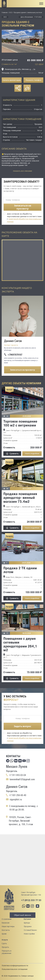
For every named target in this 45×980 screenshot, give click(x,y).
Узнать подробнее (32, 454)
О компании (7, 919)
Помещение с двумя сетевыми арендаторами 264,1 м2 (20, 644)
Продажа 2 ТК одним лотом (20, 570)
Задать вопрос (22, 726)
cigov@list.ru (16, 799)
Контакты (6, 930)
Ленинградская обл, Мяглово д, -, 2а (18, 69)
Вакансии (6, 923)
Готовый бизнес (30, 930)
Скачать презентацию (12, 80)
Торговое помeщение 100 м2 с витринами (20, 423)
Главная (5, 12)
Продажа (28, 926)
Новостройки (29, 934)
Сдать (4, 943)
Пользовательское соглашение (15, 969)
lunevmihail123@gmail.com (22, 779)
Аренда (27, 923)
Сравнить (14, 454)
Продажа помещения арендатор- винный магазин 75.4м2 (20, 498)
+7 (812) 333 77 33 (31, 900)
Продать (5, 947)
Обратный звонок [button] (23, 915)
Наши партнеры (8, 926)
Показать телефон (33, 80)
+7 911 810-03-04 (18, 775)
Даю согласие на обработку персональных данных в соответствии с (24, 218)
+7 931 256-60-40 (18, 795)
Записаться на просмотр (22, 370)
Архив (4, 934)
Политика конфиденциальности (15, 966)
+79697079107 (15, 355)
